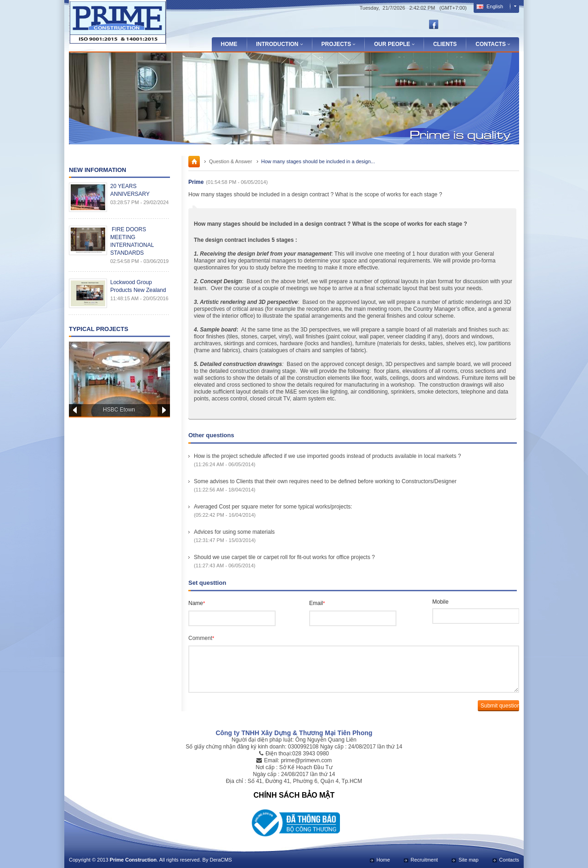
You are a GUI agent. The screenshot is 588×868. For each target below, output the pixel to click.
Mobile (440, 602)
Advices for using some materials (234, 532)
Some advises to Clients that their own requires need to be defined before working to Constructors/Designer (325, 481)
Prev (75, 410)
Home (229, 44)
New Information (98, 170)
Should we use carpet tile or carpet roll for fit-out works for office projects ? (284, 557)
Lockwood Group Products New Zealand (138, 286)
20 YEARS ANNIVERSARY (130, 190)
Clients (445, 44)
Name (197, 603)
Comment (201, 638)
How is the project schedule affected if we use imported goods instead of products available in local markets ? (327, 456)
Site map (468, 860)
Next (164, 410)
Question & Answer (231, 161)
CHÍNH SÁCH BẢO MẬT (294, 795)
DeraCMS (220, 860)
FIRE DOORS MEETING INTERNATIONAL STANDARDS (132, 241)
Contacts (509, 860)
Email (317, 603)
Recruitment (424, 860)
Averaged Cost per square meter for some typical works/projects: (273, 507)
